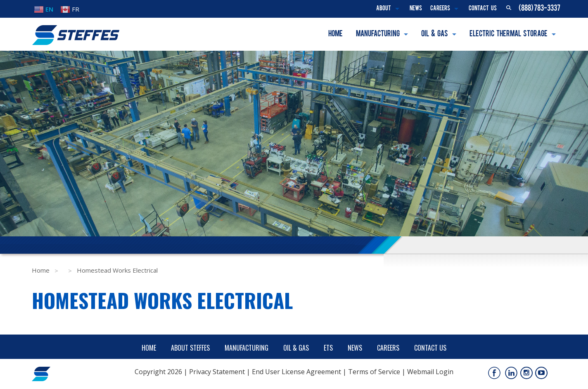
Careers (440, 9)
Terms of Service (374, 372)
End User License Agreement (296, 372)
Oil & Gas (435, 34)
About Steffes (190, 348)
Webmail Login (430, 372)
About (384, 9)
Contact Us (483, 9)
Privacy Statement (217, 372)
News (416, 9)
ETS (328, 348)
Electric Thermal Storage (509, 34)
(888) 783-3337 (539, 9)
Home (335, 34)
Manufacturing (378, 34)
